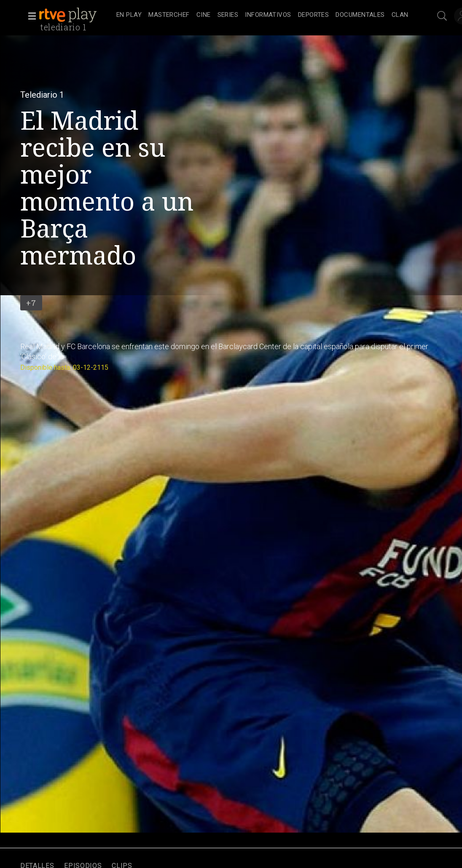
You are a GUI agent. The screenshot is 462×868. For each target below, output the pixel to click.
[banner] (76, 15)
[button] (30, 16)
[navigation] (262, 15)
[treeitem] (129, 15)
